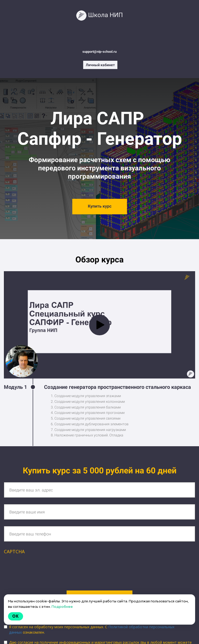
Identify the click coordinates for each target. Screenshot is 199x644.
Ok (16, 616)
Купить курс (100, 206)
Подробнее (62, 607)
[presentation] (43, 569)
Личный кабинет (100, 65)
